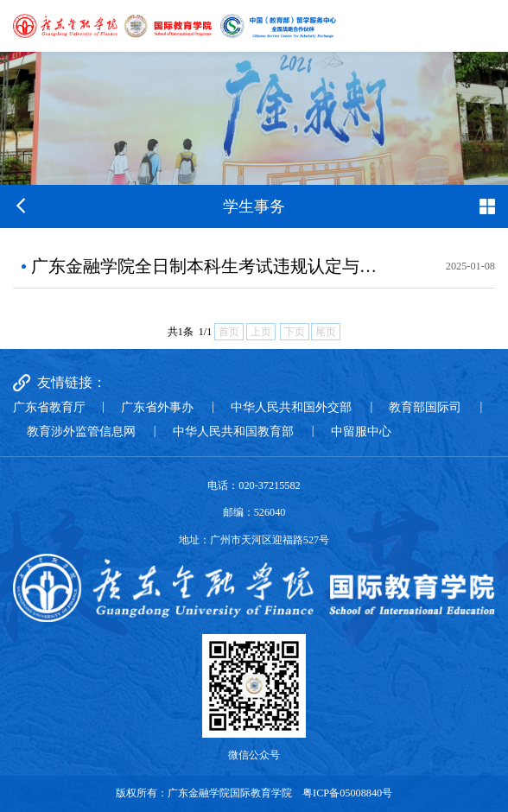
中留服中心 (361, 431)
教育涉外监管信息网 (81, 431)
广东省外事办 (157, 407)
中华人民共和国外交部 (291, 407)
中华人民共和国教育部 (233, 431)
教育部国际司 (425, 407)
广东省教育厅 (49, 407)
